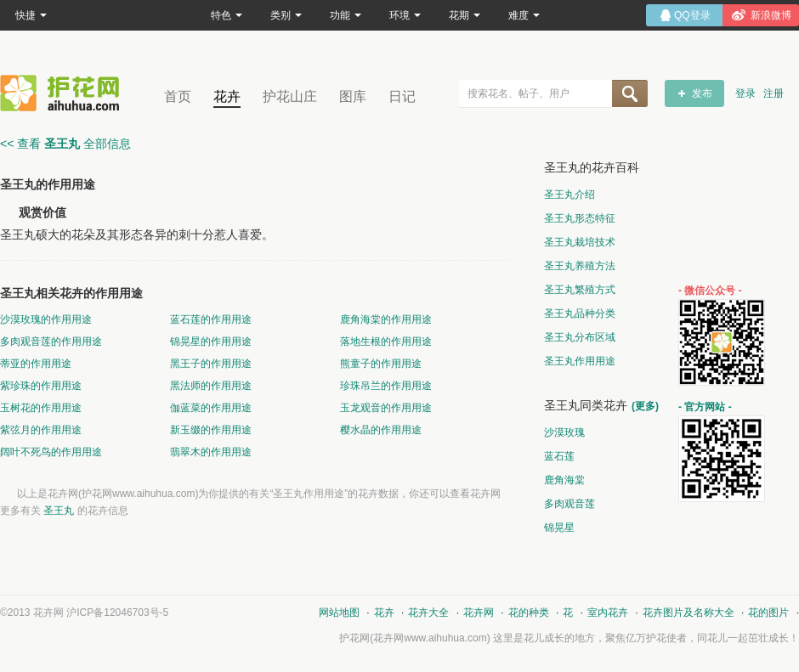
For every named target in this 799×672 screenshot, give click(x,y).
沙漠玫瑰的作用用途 (46, 319)
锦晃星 (559, 528)
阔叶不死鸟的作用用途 (51, 452)
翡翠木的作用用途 (211, 452)
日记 (402, 96)
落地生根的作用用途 (386, 342)
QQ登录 (692, 15)
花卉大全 (428, 613)
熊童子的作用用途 (381, 364)
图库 (353, 96)
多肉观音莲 (569, 504)
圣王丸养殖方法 (580, 266)
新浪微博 (771, 15)
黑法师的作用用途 (211, 386)
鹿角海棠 (564, 480)
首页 (178, 96)
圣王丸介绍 (569, 195)
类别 (286, 15)
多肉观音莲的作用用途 (51, 342)
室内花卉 (608, 613)
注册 (773, 93)
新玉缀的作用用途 (211, 430)
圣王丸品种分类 (580, 313)
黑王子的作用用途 (211, 364)
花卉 (227, 96)
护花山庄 (290, 96)
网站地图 (339, 613)
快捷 (31, 15)
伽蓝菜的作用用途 (211, 408)
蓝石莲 (559, 456)
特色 (227, 15)
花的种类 (529, 613)
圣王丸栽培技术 (580, 242)
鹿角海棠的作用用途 (386, 319)
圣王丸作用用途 (580, 361)
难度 (524, 15)
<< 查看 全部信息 (65, 144)
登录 (745, 93)
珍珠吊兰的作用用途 (386, 386)
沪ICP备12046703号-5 (117, 613)
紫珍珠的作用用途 (41, 386)
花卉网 (64, 93)
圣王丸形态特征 (580, 218)
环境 (405, 15)
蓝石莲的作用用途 (211, 319)
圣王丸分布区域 (580, 337)
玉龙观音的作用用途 (386, 408)
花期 (465, 15)
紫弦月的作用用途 (41, 430)
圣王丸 (59, 511)
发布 (702, 93)
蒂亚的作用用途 (36, 364)
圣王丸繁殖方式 (580, 290)
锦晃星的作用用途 (211, 342)
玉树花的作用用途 (41, 408)
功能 (346, 15)
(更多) (645, 406)
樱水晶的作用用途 (381, 430)
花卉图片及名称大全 (688, 613)
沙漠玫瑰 (564, 432)
